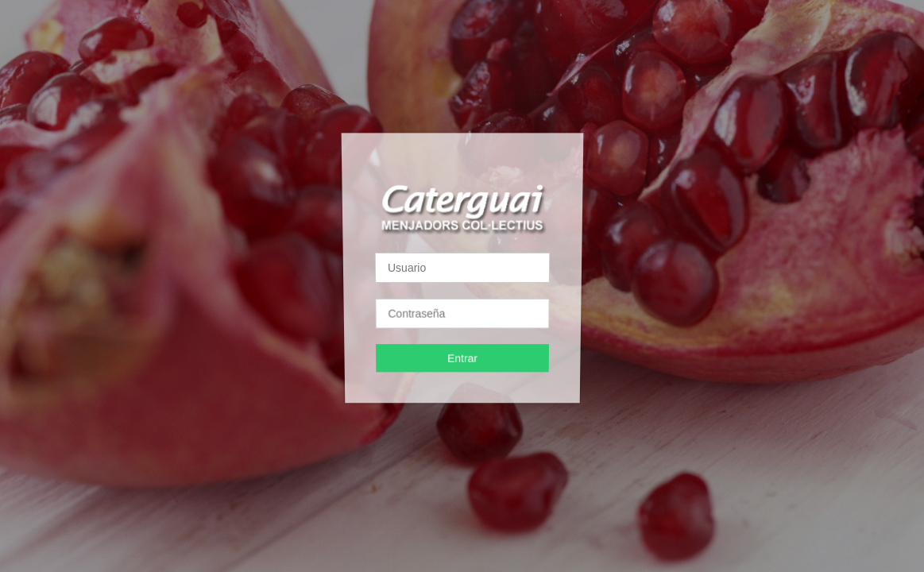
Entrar (462, 357)
